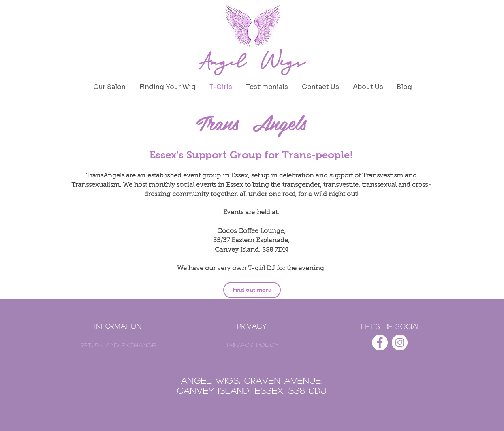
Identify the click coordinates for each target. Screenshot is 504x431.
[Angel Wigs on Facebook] (380, 342)
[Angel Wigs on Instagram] (400, 342)
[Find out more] (252, 290)
